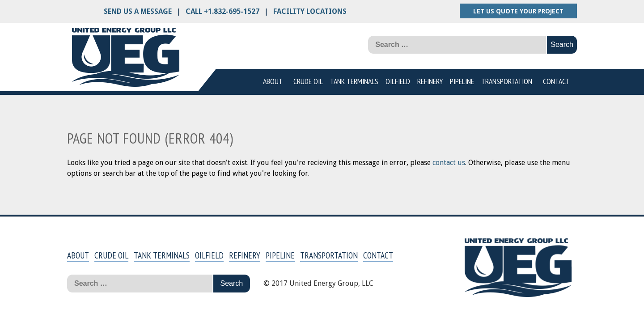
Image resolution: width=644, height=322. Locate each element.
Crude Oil (308, 81)
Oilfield (398, 81)
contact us (449, 163)
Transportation (507, 81)
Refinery (430, 81)
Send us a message (138, 11)
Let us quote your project (518, 11)
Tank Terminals (354, 81)
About (273, 81)
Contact (556, 81)
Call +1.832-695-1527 (222, 11)
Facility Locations (310, 11)
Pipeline (462, 81)
